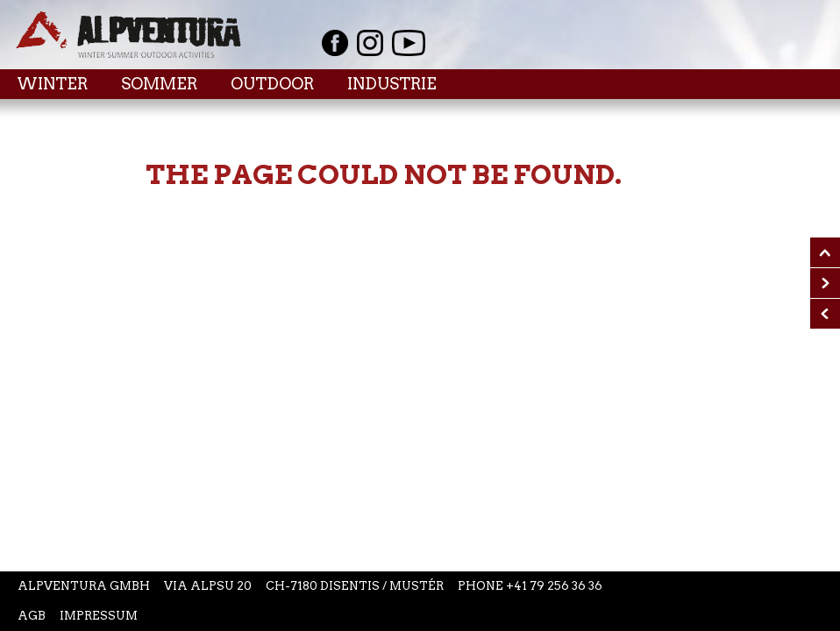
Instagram (370, 43)
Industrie (392, 84)
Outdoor (272, 84)
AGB (32, 616)
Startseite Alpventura (128, 35)
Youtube (409, 43)
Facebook (335, 43)
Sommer (159, 84)
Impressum (99, 616)
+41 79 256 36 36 (554, 586)
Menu (784, 83)
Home (35, 123)
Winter (52, 84)
